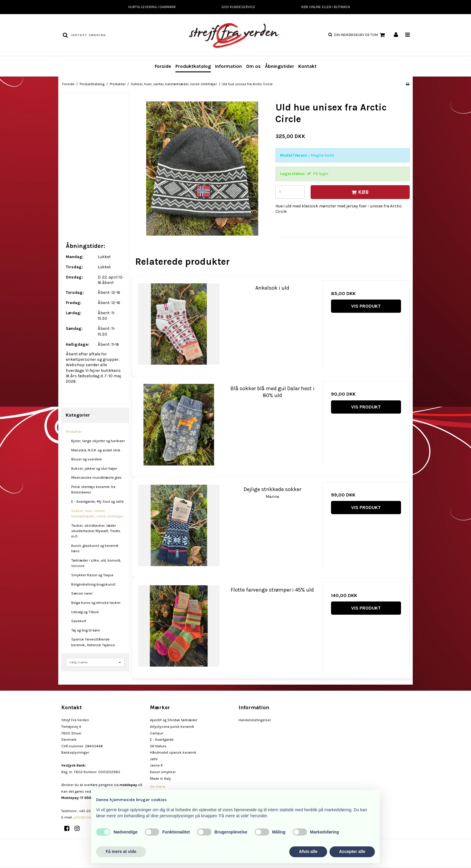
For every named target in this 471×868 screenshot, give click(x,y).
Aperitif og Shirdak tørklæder (174, 720)
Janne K (156, 765)
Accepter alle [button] (352, 851)
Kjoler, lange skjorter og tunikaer (98, 441)
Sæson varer (82, 593)
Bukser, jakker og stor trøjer (94, 469)
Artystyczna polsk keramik (172, 727)
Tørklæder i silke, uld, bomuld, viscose (96, 563)
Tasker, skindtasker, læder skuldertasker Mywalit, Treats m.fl (96, 531)
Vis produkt (366, 306)
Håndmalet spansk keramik (173, 752)
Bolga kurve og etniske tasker (96, 603)
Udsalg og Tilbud (85, 612)
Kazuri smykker (163, 772)
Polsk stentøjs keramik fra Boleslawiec (93, 490)
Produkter (74, 432)
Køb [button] (359, 192)
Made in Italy (160, 779)
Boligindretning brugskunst (93, 584)
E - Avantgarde (162, 740)
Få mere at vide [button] (121, 851)
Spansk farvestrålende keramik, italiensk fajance (93, 642)
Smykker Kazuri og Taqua (92, 575)
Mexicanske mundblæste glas (96, 478)
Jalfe (154, 759)
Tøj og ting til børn (86, 630)
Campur (156, 733)
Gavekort (79, 621)
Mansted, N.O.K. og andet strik (96, 450)
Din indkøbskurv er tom (360, 35)
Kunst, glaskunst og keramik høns (95, 548)
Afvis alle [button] (308, 851)
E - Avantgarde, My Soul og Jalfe (97, 502)
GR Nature (158, 746)
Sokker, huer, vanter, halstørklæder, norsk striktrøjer (97, 514)
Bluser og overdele (87, 459)
